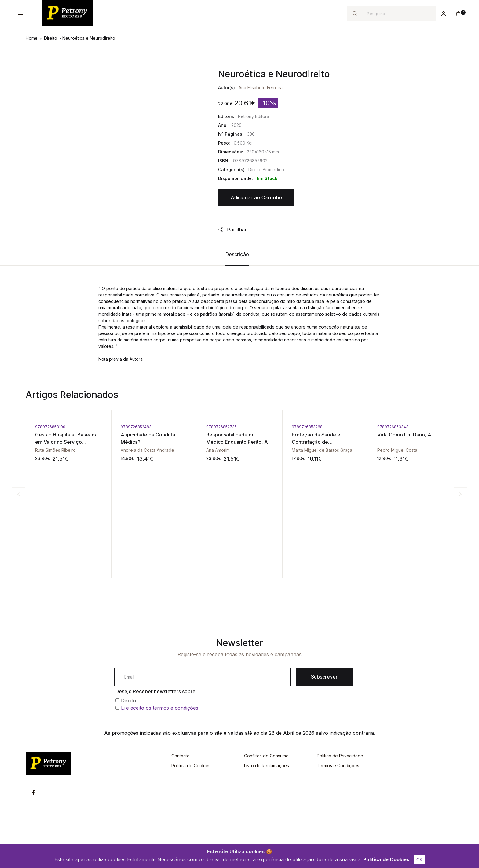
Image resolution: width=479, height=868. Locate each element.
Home (32, 38)
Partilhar (232, 230)
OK (419, 860)
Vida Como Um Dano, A (404, 435)
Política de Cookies (386, 859)
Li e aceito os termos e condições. (160, 708)
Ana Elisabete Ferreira (261, 88)
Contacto (181, 756)
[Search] (399, 14)
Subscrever (324, 677)
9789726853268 (307, 427)
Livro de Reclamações (267, 765)
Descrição (237, 254)
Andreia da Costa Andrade (147, 450)
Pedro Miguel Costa (397, 450)
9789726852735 (221, 427)
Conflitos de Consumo (266, 756)
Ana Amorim (218, 450)
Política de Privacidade (340, 756)
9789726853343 (393, 427)
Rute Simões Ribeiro (55, 450)
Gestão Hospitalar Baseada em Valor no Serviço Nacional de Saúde (66, 442)
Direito (51, 38)
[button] (21, 14)
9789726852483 (136, 427)
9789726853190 (50, 427)
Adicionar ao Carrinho (256, 197)
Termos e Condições (338, 765)
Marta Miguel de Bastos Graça (322, 450)
